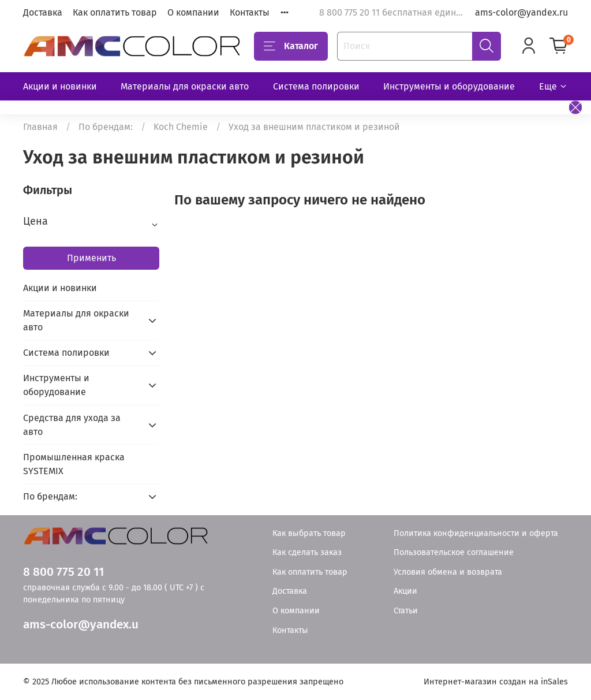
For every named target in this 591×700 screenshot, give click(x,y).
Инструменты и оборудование (449, 86)
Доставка (43, 12)
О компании (193, 12)
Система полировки (316, 86)
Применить (91, 258)
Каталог (291, 46)
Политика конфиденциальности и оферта (476, 533)
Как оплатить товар (115, 12)
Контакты (250, 12)
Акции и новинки (60, 86)
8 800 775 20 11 (63, 572)
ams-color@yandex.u (81, 625)
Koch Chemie (181, 127)
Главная (40, 127)
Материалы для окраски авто (185, 86)
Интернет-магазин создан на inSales (496, 682)
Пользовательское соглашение (454, 552)
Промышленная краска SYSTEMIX (74, 464)
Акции (405, 591)
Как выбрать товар (309, 533)
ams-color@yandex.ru (521, 12)
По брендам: (106, 127)
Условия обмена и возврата (448, 572)
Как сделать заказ (307, 552)
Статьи (406, 611)
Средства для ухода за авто (72, 425)
